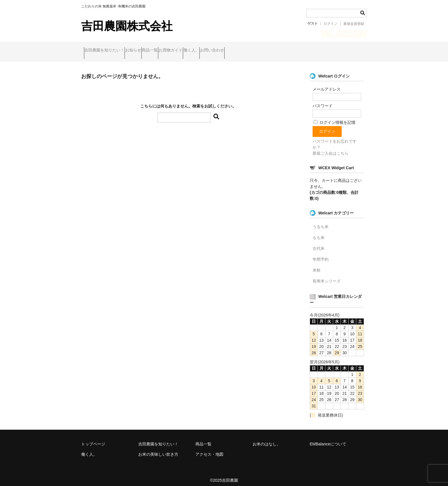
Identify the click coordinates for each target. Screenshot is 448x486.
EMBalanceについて (328, 439)
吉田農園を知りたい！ (107, 51)
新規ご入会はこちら (331, 149)
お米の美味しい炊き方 (158, 450)
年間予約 (321, 255)
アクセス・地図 (209, 450)
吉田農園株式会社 (127, 26)
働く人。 (238, 51)
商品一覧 (175, 51)
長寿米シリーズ (327, 276)
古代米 (319, 244)
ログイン (331, 24)
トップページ (93, 439)
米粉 (317, 266)
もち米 (319, 233)
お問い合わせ (270, 51)
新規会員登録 (354, 24)
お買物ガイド (206, 51)
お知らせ (147, 51)
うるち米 (321, 222)
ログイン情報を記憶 (335, 118)
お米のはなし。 (267, 439)
